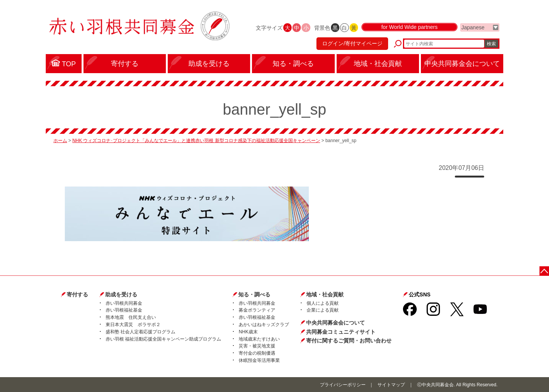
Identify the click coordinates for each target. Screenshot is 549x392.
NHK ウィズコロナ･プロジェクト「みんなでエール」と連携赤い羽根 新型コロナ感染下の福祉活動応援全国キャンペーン (196, 141)
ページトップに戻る (544, 271)
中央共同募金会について (335, 323)
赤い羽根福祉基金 (124, 310)
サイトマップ (391, 385)
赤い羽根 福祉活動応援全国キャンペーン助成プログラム (163, 339)
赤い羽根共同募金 (124, 303)
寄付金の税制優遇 (257, 353)
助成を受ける (121, 294)
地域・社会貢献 (325, 294)
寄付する (77, 294)
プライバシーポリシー (343, 385)
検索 (491, 44)
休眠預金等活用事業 (259, 360)
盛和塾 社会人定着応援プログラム (140, 332)
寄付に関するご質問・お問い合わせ (349, 341)
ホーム (60, 141)
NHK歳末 (248, 332)
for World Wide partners (409, 27)
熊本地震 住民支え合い (131, 317)
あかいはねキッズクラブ (264, 325)
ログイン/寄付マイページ (352, 44)
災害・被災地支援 (257, 346)
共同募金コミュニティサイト (341, 332)
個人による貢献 (323, 303)
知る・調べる (254, 294)
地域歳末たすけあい (259, 339)
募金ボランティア (257, 310)
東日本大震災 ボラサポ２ (133, 325)
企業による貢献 (323, 310)
